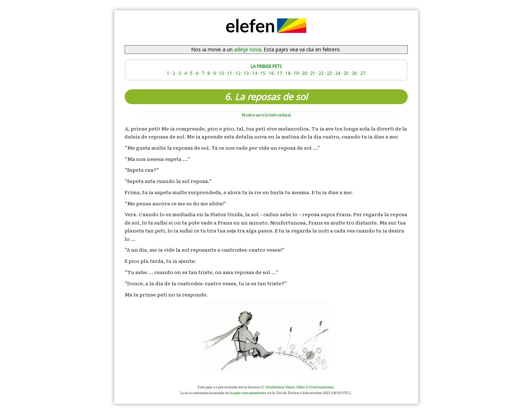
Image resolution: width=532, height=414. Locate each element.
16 (271, 73)
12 (238, 73)
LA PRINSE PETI (266, 66)
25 (346, 73)
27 (363, 73)
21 (313, 73)
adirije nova (248, 49)
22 (321, 73)
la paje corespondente (248, 392)
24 (338, 73)
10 (221, 73)
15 (263, 73)
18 (288, 73)
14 (255, 73)
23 (329, 73)
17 (280, 73)
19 (296, 73)
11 (230, 73)
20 (304, 73)
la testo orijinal (266, 115)
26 (354, 73)
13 (246, 73)
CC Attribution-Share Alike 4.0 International (297, 387)
